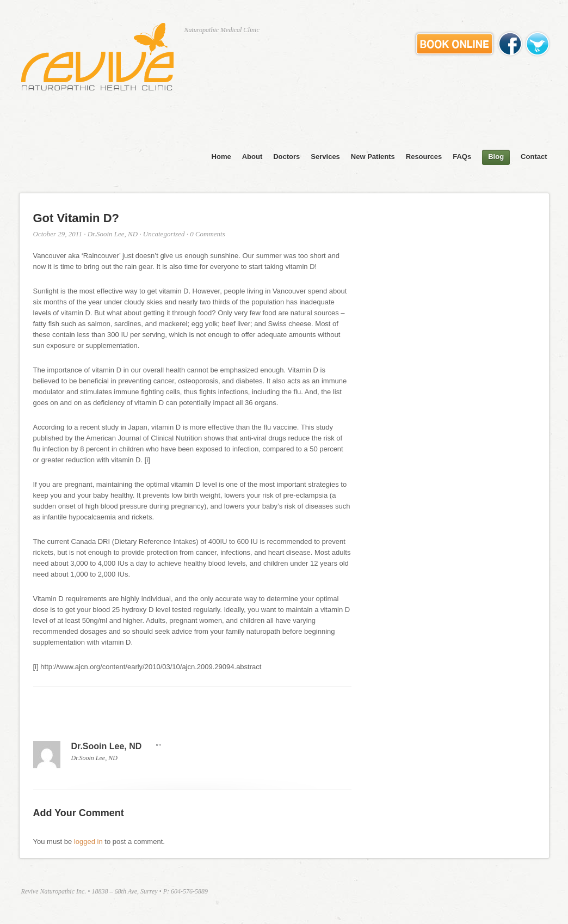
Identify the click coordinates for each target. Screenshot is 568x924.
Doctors (286, 157)
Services (325, 157)
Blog (496, 157)
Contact (534, 157)
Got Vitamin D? (76, 218)
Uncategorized (164, 234)
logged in (88, 842)
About (252, 157)
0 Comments (208, 234)
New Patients (373, 157)
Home (221, 157)
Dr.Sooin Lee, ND (113, 234)
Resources (424, 157)
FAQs (462, 157)
